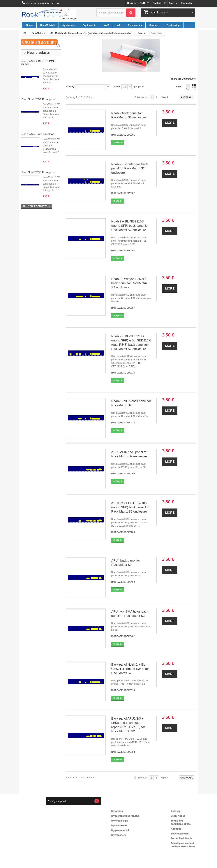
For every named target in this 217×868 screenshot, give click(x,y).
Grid (188, 87)
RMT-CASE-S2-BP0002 (123, 193)
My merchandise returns (125, 816)
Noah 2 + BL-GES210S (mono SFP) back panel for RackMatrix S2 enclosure (130, 226)
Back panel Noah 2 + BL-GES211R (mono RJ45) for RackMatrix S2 (130, 669)
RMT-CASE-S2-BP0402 (123, 636)
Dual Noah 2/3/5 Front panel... (40, 99)
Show (117, 86)
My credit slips (120, 821)
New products (38, 52)
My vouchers (119, 835)
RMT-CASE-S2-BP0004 (123, 251)
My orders (117, 811)
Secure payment (180, 833)
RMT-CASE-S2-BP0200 (123, 474)
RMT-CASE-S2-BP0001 (123, 135)
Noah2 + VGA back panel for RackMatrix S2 (131, 403)
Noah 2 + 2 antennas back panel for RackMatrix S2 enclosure (129, 168)
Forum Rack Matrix (182, 838)
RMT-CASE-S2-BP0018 (123, 690)
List (194, 87)
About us (176, 829)
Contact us (187, 3)
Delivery (175, 811)
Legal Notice (178, 816)
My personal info (121, 830)
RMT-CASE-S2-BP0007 (123, 308)
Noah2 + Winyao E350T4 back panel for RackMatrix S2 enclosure (129, 283)
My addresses (119, 825)
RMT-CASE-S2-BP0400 (123, 582)
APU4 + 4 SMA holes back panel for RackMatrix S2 (130, 614)
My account (121, 805)
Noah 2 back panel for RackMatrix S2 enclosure (129, 115)
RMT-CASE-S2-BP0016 (123, 373)
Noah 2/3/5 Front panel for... (39, 134)
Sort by (70, 86)
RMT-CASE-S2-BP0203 (123, 532)
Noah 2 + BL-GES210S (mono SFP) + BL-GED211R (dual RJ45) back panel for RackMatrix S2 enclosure (131, 343)
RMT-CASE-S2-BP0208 (123, 752)
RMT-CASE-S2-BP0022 (123, 423)
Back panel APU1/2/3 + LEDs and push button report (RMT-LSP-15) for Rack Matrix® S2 (128, 725)
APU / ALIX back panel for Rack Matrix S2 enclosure (129, 454)
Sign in (173, 3)
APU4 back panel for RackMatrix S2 (126, 563)
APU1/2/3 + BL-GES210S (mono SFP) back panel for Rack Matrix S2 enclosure (130, 507)
